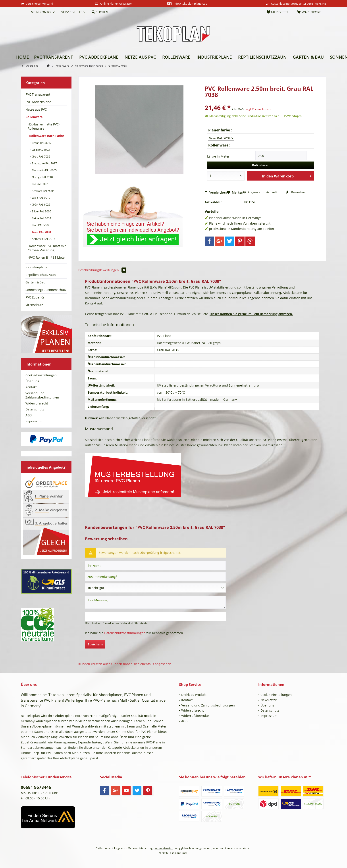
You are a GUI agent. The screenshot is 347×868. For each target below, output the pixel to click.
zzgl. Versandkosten (258, 109)
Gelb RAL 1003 (40, 150)
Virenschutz (34, 305)
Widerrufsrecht (37, 403)
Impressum (34, 421)
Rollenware (34, 117)
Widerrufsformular (195, 716)
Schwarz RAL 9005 (43, 191)
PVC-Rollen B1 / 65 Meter (47, 257)
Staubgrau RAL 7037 (44, 163)
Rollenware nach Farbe (46, 136)
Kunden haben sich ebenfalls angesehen (141, 664)
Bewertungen (113, 270)
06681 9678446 (317, 4)
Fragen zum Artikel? (260, 192)
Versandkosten (164, 848)
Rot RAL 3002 (40, 184)
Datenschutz (35, 409)
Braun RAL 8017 (41, 143)
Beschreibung (89, 270)
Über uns (32, 381)
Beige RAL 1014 (41, 218)
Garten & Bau (35, 282)
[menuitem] (24, 12)
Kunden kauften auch (94, 664)
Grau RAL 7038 (41, 232)
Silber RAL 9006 (41, 211)
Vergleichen (216, 192)
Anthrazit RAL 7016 (43, 239)
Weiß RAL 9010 (41, 198)
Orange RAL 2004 (42, 177)
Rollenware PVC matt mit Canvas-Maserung (47, 248)
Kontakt (31, 387)
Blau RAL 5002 (40, 225)
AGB (29, 415)
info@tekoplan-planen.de (190, 4)
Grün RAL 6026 (41, 205)
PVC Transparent (38, 94)
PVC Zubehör (35, 297)
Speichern (95, 644)
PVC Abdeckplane (38, 102)
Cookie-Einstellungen (41, 375)
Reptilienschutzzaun (41, 275)
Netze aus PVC (36, 109)
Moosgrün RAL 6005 (44, 170)
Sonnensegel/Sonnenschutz (46, 290)
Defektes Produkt (194, 695)
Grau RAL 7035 (41, 157)
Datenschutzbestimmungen (125, 633)
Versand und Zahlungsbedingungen (42, 395)
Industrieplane (36, 267)
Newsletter (269, 700)
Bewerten (295, 192)
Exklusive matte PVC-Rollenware (44, 126)
